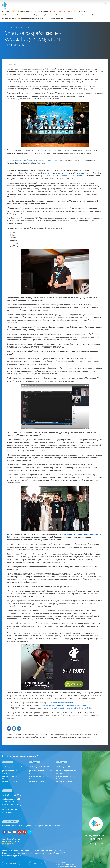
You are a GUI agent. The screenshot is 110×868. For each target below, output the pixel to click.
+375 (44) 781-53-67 (66, 767)
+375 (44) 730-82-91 (39, 767)
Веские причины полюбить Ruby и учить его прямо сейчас (33, 160)
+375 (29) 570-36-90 (13, 795)
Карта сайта (37, 863)
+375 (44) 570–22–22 (12, 767)
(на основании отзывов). (11, 840)
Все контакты (11, 863)
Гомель (62, 762)
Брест (7, 790)
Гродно (35, 762)
